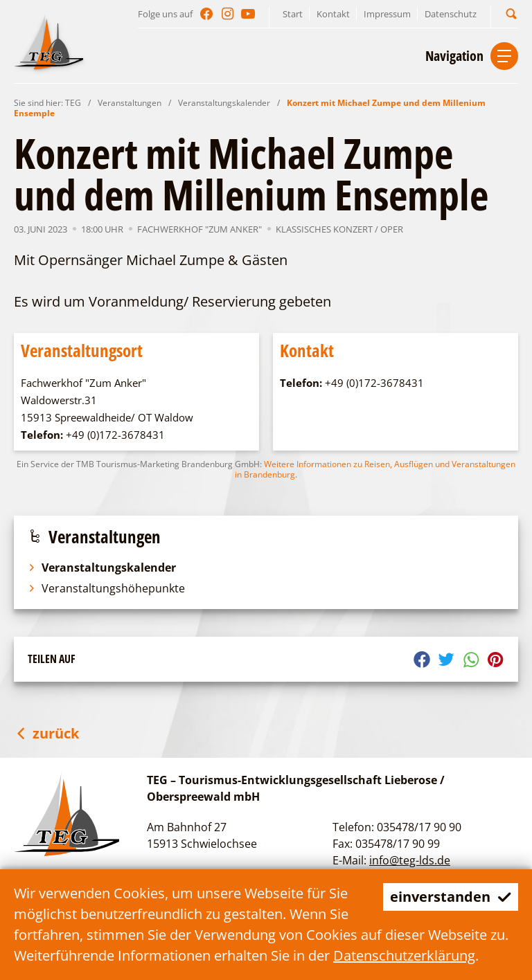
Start (293, 14)
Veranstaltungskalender (224, 103)
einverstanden (451, 897)
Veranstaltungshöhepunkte (106, 588)
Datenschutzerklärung (404, 955)
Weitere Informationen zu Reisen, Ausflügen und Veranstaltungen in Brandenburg (375, 469)
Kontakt (333, 14)
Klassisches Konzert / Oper (339, 229)
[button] (511, 13)
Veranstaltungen (130, 103)
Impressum (387, 14)
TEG (73, 103)
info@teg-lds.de (410, 860)
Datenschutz (451, 14)
